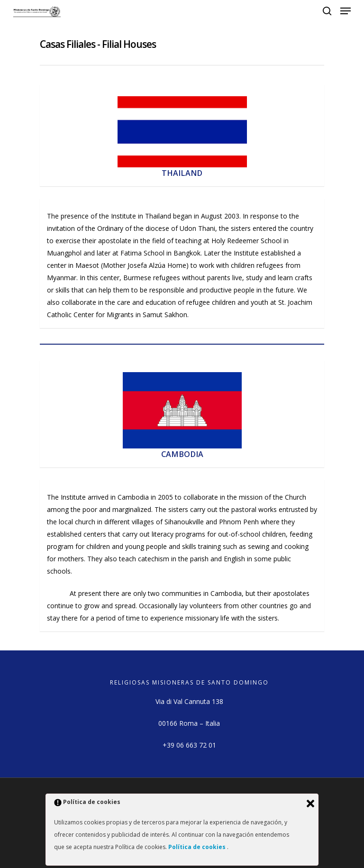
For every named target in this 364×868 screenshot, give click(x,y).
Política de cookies (198, 847)
